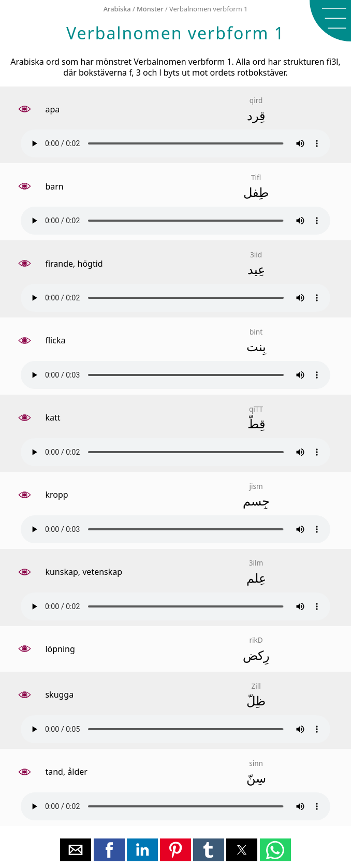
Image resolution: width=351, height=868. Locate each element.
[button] (330, 21)
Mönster (150, 9)
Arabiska (117, 9)
